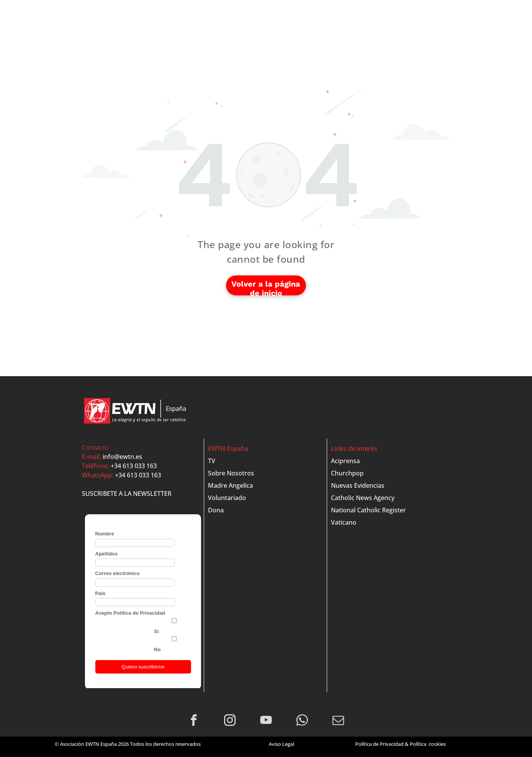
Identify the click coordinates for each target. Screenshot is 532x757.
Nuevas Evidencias (358, 485)
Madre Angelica (230, 485)
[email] (338, 721)
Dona (216, 510)
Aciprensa (345, 461)
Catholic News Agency (363, 498)
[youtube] (266, 721)
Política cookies (428, 744)
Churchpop (347, 473)
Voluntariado (227, 498)
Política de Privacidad (379, 744)
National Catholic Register (368, 510)
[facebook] (194, 721)
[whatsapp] (302, 721)
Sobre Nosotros (231, 473)
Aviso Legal (281, 744)
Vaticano (344, 522)
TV (212, 461)
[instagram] (230, 721)
